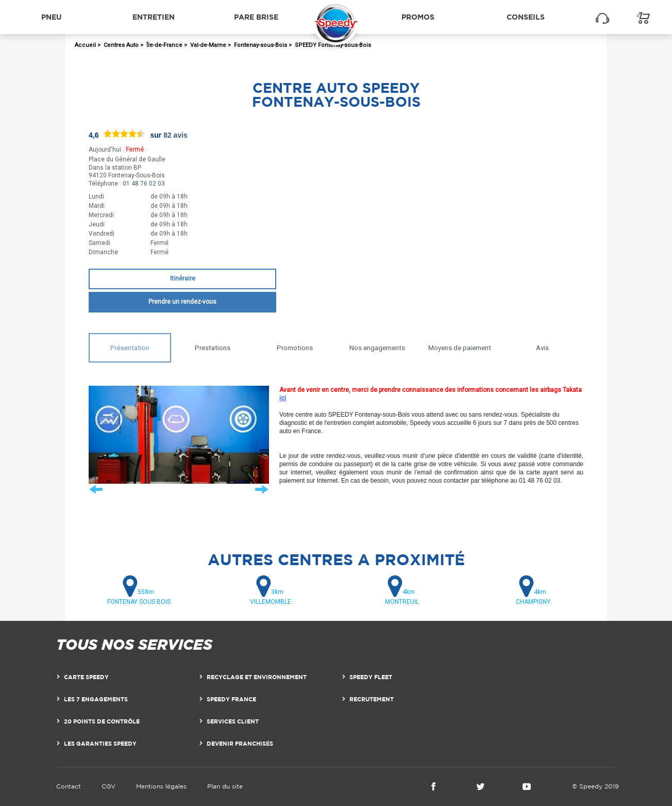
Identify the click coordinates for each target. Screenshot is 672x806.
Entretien (154, 17)
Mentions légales (161, 786)
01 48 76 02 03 (144, 184)
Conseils (526, 17)
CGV (108, 786)
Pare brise (256, 17)
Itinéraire (183, 278)
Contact (69, 786)
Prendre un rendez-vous (182, 302)
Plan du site (225, 786)
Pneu (52, 17)
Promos (418, 17)
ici (283, 398)
